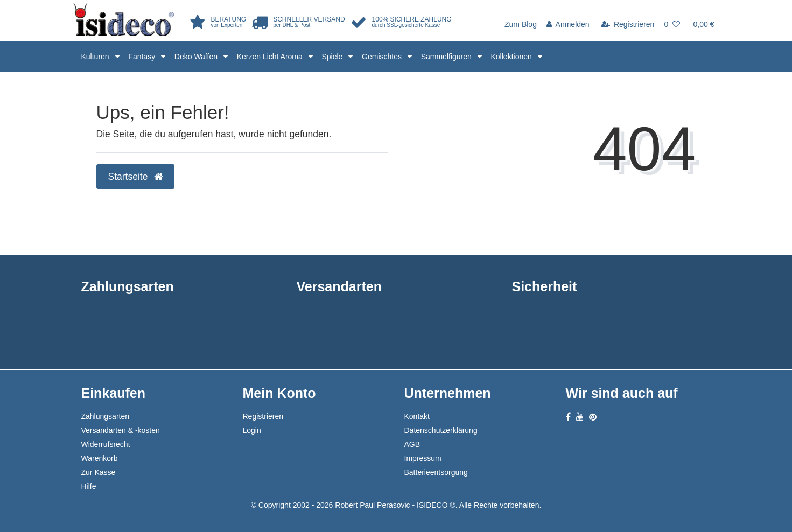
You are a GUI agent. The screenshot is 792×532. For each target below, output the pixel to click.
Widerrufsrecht (106, 444)
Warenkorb (100, 458)
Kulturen (96, 57)
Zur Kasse (99, 472)
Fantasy (143, 57)
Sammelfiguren (447, 57)
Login (252, 430)
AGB (412, 444)
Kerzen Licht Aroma (271, 57)
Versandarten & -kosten (121, 430)
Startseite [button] (136, 177)
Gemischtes (383, 57)
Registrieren (263, 416)
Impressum (423, 458)
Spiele (333, 57)
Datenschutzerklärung (441, 430)
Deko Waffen (197, 57)
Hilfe (89, 486)
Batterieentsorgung (436, 472)
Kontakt (417, 416)
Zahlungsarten (106, 416)
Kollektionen (513, 57)
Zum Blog (521, 24)
